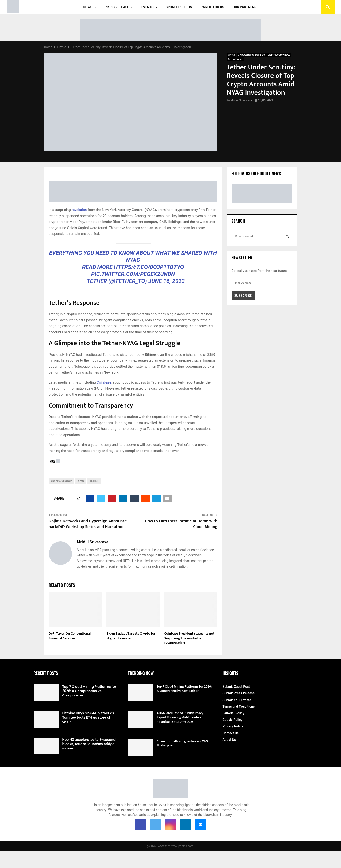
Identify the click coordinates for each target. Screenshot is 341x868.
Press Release (117, 7)
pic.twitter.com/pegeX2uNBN (133, 274)
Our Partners (244, 7)
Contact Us (230, 733)
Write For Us (213, 7)
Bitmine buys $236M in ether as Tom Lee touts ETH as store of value (88, 717)
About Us (229, 740)
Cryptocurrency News (279, 55)
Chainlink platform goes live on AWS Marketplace (182, 743)
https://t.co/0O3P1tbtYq (149, 267)
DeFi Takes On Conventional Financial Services (70, 636)
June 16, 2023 (167, 281)
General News (235, 59)
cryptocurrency (62, 481)
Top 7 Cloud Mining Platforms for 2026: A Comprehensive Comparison (89, 691)
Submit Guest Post (236, 687)
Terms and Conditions (238, 707)
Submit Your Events (237, 700)
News (88, 7)
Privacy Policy (233, 726)
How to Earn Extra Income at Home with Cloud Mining (181, 524)
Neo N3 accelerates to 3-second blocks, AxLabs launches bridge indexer (89, 744)
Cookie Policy (232, 720)
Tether (94, 481)
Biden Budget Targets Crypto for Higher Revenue (131, 636)
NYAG (81, 481)
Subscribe (243, 296)
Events (147, 7)
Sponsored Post (180, 7)
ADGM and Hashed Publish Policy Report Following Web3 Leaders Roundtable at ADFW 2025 (180, 717)
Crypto (232, 55)
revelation (79, 210)
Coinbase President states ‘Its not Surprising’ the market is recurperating (189, 638)
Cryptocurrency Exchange (251, 55)
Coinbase (104, 382)
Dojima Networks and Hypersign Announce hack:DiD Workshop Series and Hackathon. (88, 524)
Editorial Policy (233, 713)
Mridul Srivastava (241, 100)
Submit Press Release (238, 693)
